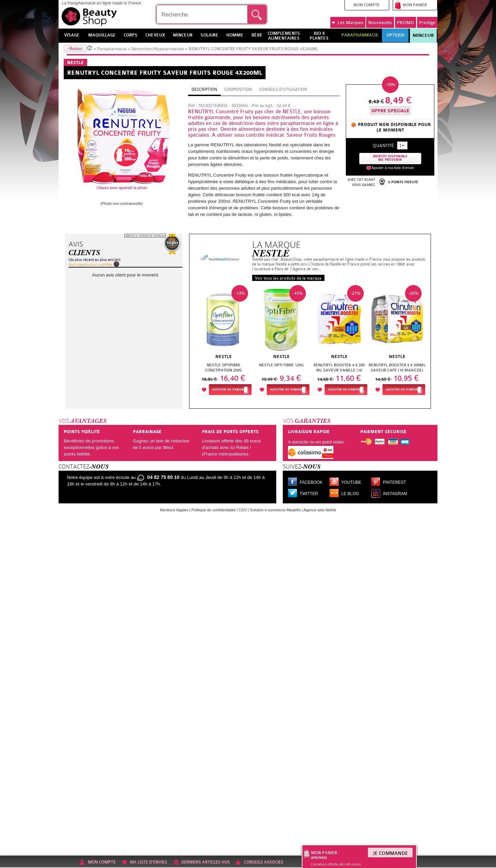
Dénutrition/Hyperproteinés (158, 49)
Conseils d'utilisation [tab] (283, 90)
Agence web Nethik (320, 510)
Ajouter (228, 390)
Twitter (309, 494)
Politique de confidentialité (214, 510)
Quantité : (384, 145)
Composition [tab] (238, 90)
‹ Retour (75, 49)
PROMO (406, 23)
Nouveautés (380, 23)
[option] (224, 342)
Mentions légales (174, 510)
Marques (347, 23)
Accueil (90, 48)
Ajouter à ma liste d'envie (393, 168)
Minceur (423, 35)
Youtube (351, 482)
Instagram (395, 494)
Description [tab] (204, 90)
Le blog (350, 494)
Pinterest (395, 482)
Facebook (311, 482)
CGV (243, 510)
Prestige (427, 23)
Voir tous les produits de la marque (288, 278)
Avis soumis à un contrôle (90, 264)
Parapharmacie (112, 49)
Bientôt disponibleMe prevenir (390, 158)
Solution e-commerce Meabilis (275, 510)
